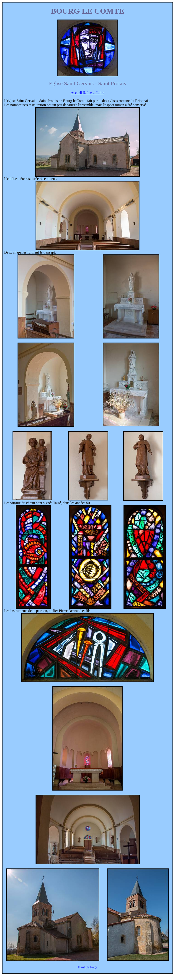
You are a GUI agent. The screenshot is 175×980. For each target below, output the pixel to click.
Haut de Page (87, 967)
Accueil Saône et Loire (87, 93)
